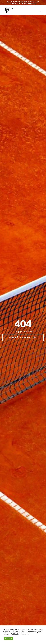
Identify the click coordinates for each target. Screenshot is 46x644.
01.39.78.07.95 (14, 2)
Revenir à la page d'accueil (23, 337)
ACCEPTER (8, 639)
